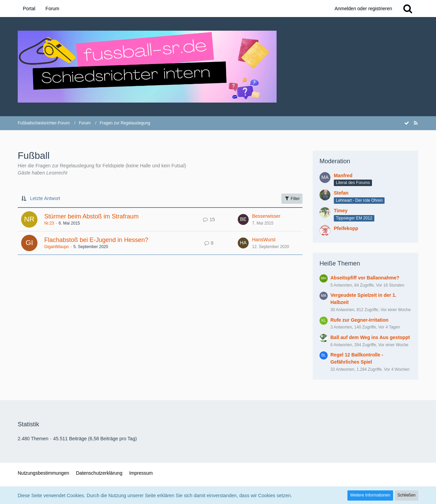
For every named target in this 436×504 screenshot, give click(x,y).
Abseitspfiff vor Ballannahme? (365, 278)
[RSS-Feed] (416, 123)
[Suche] (408, 9)
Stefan (341, 193)
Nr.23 (49, 223)
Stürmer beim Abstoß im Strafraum (91, 216)
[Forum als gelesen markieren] (407, 123)
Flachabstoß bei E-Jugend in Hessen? (96, 240)
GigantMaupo (57, 247)
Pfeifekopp (346, 228)
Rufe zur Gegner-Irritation (359, 320)
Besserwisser (266, 216)
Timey (341, 211)
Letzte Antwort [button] (45, 198)
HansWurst (264, 240)
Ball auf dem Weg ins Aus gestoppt (370, 337)
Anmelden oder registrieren (363, 9)
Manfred (343, 175)
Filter (292, 198)
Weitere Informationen (370, 495)
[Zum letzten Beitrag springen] (243, 219)
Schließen (407, 495)
